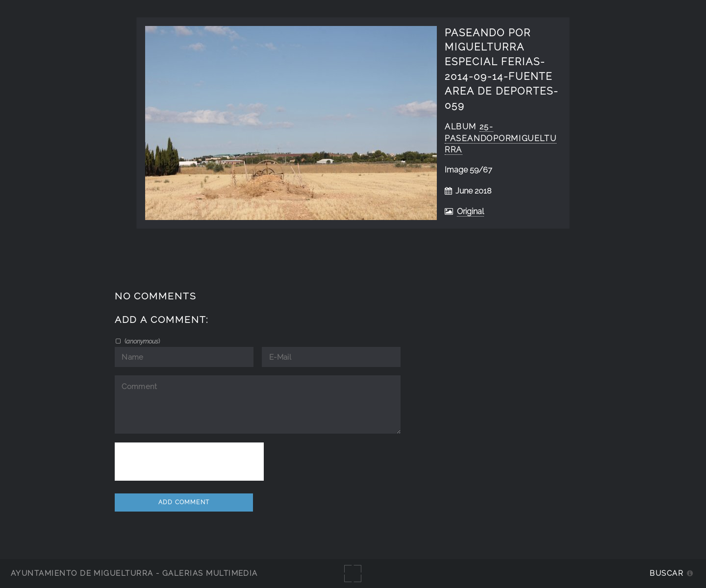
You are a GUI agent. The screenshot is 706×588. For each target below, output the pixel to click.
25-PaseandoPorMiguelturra (501, 138)
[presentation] (189, 462)
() (141, 341)
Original (470, 211)
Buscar (667, 573)
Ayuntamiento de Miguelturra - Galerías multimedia (134, 573)
